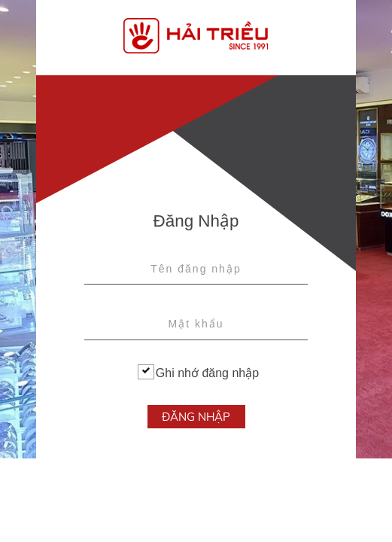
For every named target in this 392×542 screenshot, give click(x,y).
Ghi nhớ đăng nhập (198, 372)
